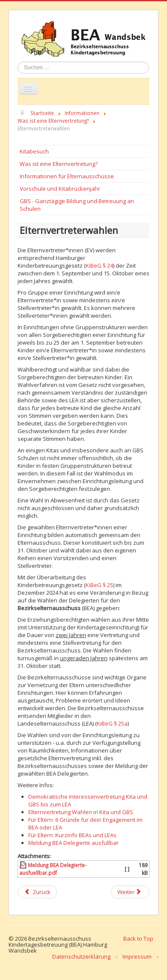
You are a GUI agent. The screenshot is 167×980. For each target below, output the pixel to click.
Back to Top (138, 939)
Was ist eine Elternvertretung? (59, 164)
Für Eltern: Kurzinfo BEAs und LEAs (72, 835)
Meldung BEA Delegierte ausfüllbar (73, 843)
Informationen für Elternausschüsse (67, 176)
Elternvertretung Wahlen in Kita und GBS (81, 812)
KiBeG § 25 (99, 585)
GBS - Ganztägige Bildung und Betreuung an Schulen (77, 205)
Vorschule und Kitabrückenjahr (60, 189)
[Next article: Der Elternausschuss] (130, 892)
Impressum (137, 956)
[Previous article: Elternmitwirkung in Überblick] (37, 892)
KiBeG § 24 (99, 266)
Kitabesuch (34, 151)
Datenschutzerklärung (81, 956)
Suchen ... (18, 62)
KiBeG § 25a (112, 723)
